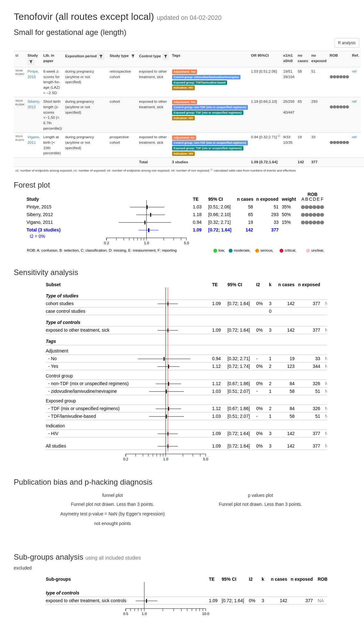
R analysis (347, 43)
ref (354, 71)
